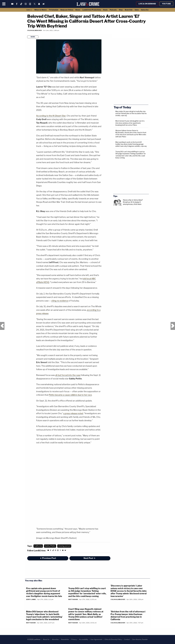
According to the (51, 116)
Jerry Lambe (31, 599)
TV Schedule (54, 10)
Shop (121, 10)
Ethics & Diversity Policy (113, 639)
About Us (46, 639)
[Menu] (4, 4)
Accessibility (84, 639)
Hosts (105, 10)
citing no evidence (60, 301)
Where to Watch (40, 10)
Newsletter (65, 639)
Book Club (129, 10)
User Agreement (96, 639)
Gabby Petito (50, 546)
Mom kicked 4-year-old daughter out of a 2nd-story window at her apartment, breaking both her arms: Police (130, 123)
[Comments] (28, 33)
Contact (127, 639)
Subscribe (145, 10)
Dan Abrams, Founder (140, 639)
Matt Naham (73, 599)
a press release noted (73, 413)
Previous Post (2, 326)
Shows (78, 10)
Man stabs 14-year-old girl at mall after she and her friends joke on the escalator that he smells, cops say (131, 113)
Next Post (173, 326)
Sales (137, 10)
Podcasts (113, 10)
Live (29, 10)
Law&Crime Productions (92, 10)
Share (33, 37)
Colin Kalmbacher (34, 30)
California (38, 546)
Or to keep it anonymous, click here (132, 203)
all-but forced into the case (68, 375)
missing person (64, 546)
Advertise (55, 639)
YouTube (166, 4)
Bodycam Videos (67, 10)
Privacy (74, 639)
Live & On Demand (147, 4)
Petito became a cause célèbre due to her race (70, 395)
